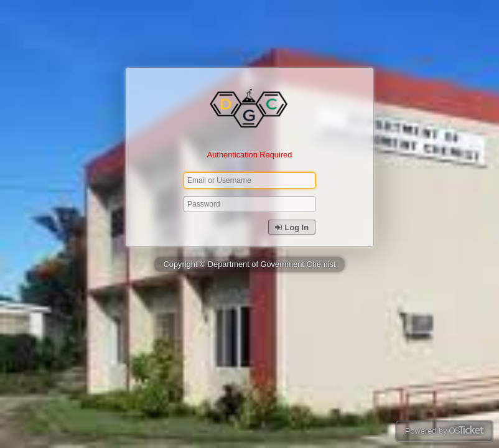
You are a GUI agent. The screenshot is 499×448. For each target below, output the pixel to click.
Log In (292, 227)
